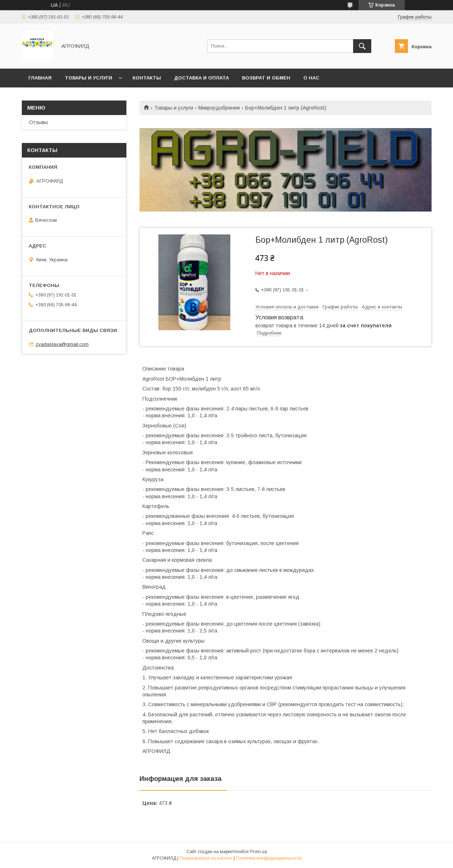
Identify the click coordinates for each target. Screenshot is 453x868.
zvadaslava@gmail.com (62, 344)
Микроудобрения (219, 108)
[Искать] (362, 46)
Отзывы (39, 122)
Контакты (147, 78)
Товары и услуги (88, 78)
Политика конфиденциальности (269, 858)
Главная (40, 78)
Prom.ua (258, 852)
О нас (311, 78)
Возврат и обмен (266, 78)
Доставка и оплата (201, 78)
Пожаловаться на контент (206, 858)
